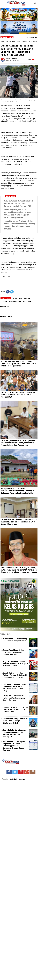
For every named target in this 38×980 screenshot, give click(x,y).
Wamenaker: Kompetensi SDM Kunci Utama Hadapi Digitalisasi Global (15, 721)
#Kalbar (27, 298)
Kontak (22, 779)
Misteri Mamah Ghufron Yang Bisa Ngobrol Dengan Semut (15, 640)
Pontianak (34, 42)
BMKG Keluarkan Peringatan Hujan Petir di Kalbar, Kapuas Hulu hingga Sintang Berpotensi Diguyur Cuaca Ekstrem (15, 746)
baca (28, 59)
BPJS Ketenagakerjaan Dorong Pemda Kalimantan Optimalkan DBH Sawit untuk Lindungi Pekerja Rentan (18, 364)
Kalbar (14, 42)
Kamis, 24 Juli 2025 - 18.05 (12, 60)
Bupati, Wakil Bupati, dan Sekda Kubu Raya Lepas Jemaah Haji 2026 (13, 652)
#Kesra (4, 301)
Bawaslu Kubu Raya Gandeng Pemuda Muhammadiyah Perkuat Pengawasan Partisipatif (15, 733)
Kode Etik (14, 779)
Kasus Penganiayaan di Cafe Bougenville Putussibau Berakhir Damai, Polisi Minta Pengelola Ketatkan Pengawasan (18, 443)
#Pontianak (27, 301)
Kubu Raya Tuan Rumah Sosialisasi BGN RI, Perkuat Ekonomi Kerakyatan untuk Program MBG (18, 203)
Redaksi (5, 779)
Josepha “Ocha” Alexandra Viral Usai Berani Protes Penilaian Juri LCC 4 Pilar (16, 709)
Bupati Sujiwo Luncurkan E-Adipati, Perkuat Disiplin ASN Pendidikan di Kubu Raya (15, 675)
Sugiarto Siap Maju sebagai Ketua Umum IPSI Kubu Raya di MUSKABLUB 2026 (16, 664)
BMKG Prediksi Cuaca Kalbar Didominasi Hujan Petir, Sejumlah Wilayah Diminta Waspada (14, 688)
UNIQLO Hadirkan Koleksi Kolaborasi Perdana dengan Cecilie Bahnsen (14, 698)
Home (2, 42)
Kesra (19, 42)
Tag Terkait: (6, 298)
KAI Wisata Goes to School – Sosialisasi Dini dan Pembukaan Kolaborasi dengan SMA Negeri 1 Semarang (19, 522)
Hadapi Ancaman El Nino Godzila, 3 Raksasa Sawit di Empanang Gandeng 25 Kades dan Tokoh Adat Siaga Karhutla (18, 491)
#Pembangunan (15, 301)
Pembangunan (26, 42)
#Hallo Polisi (17, 298)
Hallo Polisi (8, 42)
